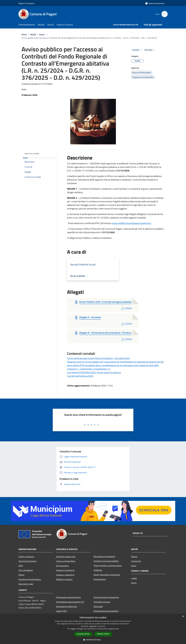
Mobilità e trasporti (64, 579)
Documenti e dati (26, 584)
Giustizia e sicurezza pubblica (106, 561)
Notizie (134, 557)
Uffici (21, 566)
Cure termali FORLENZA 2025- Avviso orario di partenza (94, 372)
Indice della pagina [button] (32, 154)
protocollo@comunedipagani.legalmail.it (131, 223)
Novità (33, 34)
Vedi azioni (150, 50)
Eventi (134, 583)
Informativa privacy (102, 602)
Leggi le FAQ (61, 611)
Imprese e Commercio (65, 570)
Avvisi (42, 34)
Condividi (137, 50)
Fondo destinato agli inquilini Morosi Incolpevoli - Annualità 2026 (98, 358)
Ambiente (98, 570)
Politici (21, 575)
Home (24, 34)
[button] (93, 640)
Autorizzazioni (100, 579)
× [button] (183, 616)
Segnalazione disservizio (67, 606)
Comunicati (136, 561)
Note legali (98, 606)
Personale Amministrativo (30, 579)
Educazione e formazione (104, 556)
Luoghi (134, 578)
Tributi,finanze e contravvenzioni (108, 566)
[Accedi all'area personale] (155, 3)
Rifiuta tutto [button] (103, 634)
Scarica (126, 308)
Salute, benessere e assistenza (107, 575)
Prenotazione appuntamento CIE (70, 602)
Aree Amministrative (28, 561)
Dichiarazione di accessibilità (106, 611)
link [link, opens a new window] (117, 629)
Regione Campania (26, 3)
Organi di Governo (26, 557)
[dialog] (93, 629)
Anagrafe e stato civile (66, 557)
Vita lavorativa (62, 566)
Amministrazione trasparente (106, 597)
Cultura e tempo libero (66, 561)
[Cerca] (165, 14)
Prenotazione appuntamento (68, 597)
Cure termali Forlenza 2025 (80, 376)
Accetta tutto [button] (83, 634)
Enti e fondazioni (26, 570)
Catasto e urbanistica (65, 575)
